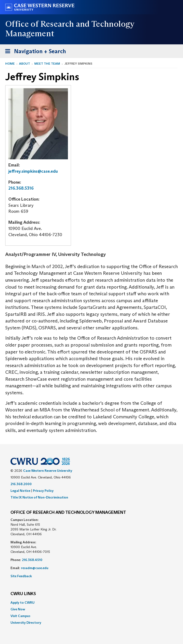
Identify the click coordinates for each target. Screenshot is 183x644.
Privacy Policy (43, 491)
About (25, 64)
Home (10, 64)
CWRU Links (23, 594)
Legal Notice (20, 491)
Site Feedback (21, 576)
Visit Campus (20, 616)
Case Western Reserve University (48, 471)
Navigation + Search (34, 52)
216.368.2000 (21, 484)
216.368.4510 (32, 560)
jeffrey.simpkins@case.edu (33, 171)
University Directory (26, 623)
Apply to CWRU (23, 602)
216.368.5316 (21, 188)
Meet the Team (47, 64)
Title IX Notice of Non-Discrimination (39, 497)
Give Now (18, 609)
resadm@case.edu (35, 568)
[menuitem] (91, 602)
